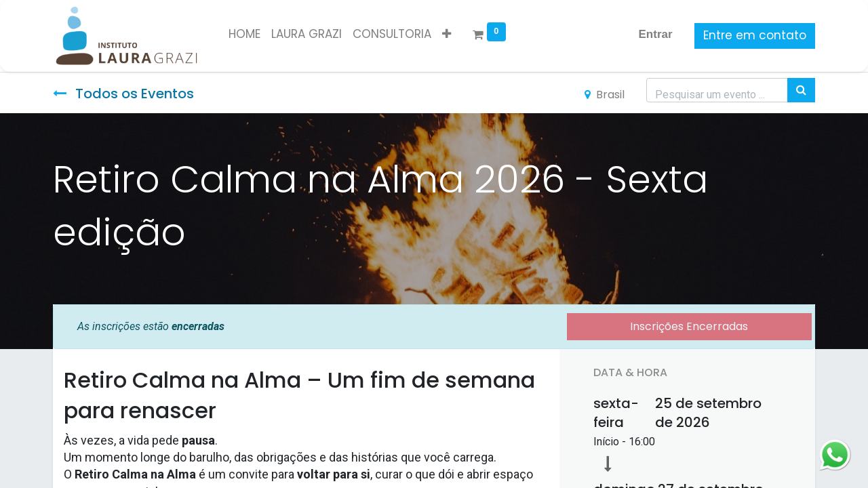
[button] (447, 35)
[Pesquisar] (801, 90)
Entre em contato (755, 35)
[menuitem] (244, 35)
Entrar (656, 34)
